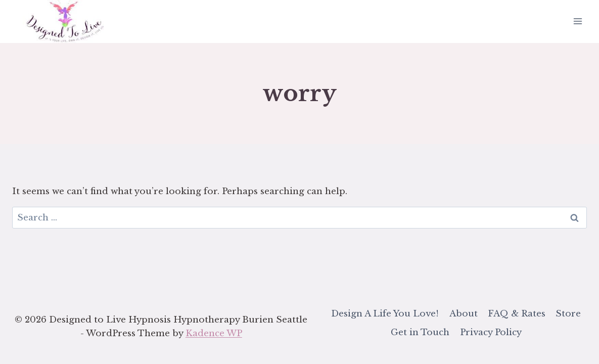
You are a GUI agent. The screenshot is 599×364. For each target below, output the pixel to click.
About (464, 314)
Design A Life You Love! (385, 314)
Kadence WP (214, 333)
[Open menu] (578, 21)
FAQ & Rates (517, 314)
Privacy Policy (491, 332)
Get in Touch (420, 332)
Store (568, 314)
